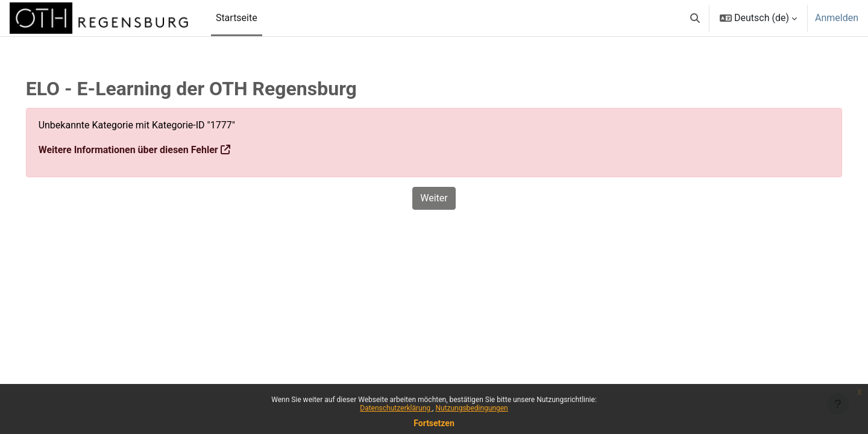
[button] (695, 18)
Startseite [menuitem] (237, 18)
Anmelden (837, 18)
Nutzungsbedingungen (471, 408)
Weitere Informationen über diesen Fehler (145, 150)
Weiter (434, 198)
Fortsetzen (434, 423)
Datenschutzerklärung (396, 408)
